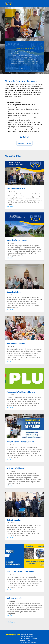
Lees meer (24, 70)
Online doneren (24, 143)
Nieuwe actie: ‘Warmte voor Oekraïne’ (21, 572)
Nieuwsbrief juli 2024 (15, 292)
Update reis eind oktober (16, 344)
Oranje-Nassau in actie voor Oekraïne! (20, 442)
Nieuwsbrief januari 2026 (24, 50)
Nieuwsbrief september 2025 (17, 240)
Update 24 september (15, 598)
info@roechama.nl (31, 643)
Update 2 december (14, 520)
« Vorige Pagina (10, 622)
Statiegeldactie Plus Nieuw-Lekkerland (21, 392)
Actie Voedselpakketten (15, 468)
